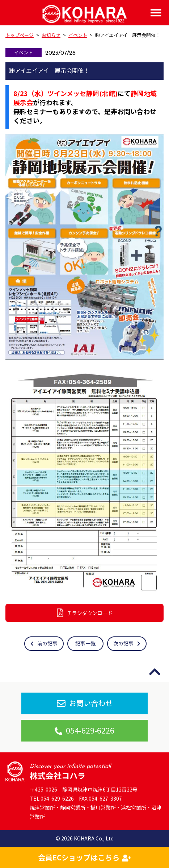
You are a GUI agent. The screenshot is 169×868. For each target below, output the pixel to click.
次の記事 (127, 643)
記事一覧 (85, 643)
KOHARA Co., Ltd (94, 838)
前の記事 (44, 643)
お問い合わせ (85, 703)
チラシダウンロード (85, 613)
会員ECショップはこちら (84, 857)
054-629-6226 (84, 730)
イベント (24, 52)
